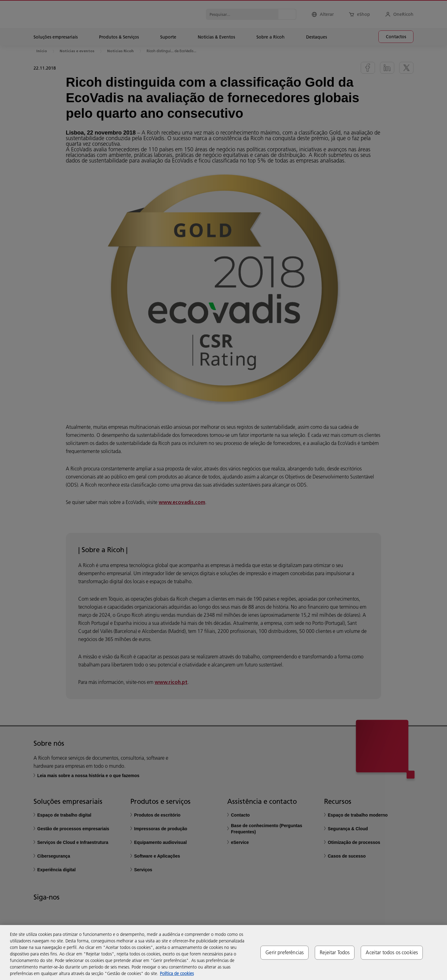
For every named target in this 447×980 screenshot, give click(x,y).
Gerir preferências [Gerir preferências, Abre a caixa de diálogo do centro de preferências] (284, 952)
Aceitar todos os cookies (392, 952)
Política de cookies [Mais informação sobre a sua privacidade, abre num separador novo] (177, 973)
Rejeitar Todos (335, 952)
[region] (223, 953)
